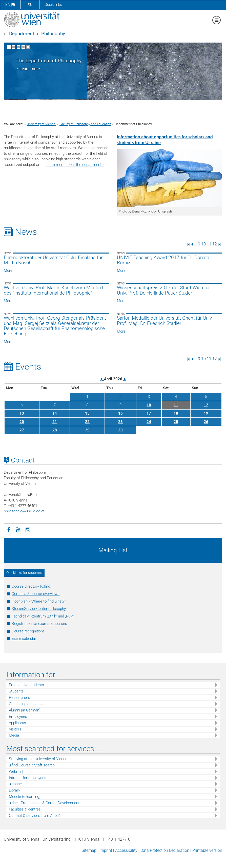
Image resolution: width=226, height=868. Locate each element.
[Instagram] (28, 529)
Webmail (16, 771)
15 (87, 413)
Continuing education (26, 704)
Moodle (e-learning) (25, 797)
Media (14, 735)
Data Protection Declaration (165, 850)
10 (203, 244)
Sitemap (89, 850)
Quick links (53, 5)
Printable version (207, 850)
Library (14, 790)
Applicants (17, 723)
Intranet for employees (28, 778)
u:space (15, 784)
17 (149, 413)
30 (120, 430)
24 (149, 422)
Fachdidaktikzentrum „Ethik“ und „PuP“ (43, 616)
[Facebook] (9, 529)
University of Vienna (41, 124)
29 (87, 430)
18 (176, 413)
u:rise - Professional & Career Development (44, 803)
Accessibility (126, 850)
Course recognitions (28, 631)
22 (87, 422)
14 (55, 413)
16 (120, 413)
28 (55, 430)
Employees (18, 717)
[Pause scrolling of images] (28, 47)
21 (55, 422)
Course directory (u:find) (32, 586)
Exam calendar (24, 639)
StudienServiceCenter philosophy (39, 609)
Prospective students (26, 685)
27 (22, 430)
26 (206, 422)
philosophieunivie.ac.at (24, 511)
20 (22, 422)
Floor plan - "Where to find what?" (39, 601)
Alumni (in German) (25, 710)
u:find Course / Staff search (32, 765)
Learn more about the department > (75, 165)
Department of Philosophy (37, 34)
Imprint (106, 850)
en (10, 5)
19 (206, 413)
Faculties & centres (25, 809)
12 (206, 405)
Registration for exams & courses (39, 624)
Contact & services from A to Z (34, 816)
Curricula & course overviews (36, 594)
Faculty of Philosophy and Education (85, 124)
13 (22, 413)
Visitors (15, 729)
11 (209, 244)
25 (176, 422)
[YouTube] (18, 529)
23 (120, 422)
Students (16, 691)
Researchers (19, 698)
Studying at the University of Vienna (38, 759)
